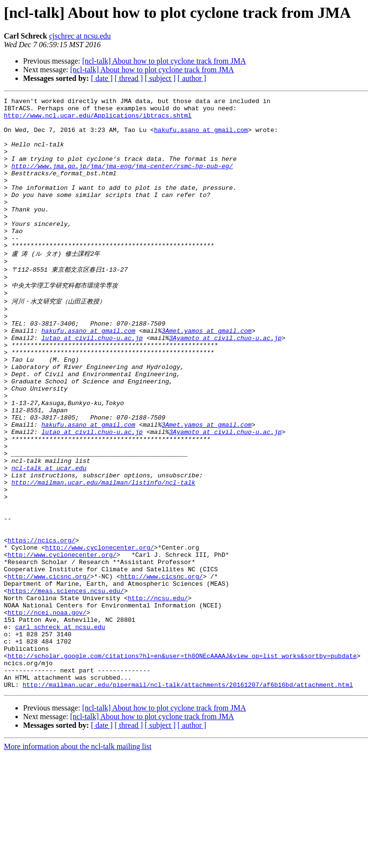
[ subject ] (160, 78)
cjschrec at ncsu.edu (80, 36)
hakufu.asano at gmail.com (201, 137)
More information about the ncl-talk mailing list (78, 860)
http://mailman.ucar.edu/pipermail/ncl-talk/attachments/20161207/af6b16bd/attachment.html (188, 798)
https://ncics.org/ (41, 624)
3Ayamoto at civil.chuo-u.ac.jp (225, 381)
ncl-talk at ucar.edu (49, 538)
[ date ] (102, 78)
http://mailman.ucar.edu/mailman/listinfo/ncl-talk (103, 555)
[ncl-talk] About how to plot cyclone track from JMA (164, 61)
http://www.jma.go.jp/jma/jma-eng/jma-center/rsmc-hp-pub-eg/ (122, 180)
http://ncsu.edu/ (158, 694)
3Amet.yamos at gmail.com (207, 373)
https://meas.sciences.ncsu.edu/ (66, 685)
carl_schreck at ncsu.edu (60, 728)
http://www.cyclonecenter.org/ (100, 633)
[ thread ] (129, 78)
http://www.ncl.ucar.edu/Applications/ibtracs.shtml (98, 119)
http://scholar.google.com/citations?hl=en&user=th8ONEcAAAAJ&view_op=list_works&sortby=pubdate (182, 763)
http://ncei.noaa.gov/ (47, 711)
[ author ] (192, 78)
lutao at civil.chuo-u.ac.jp (92, 381)
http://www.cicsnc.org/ (49, 668)
